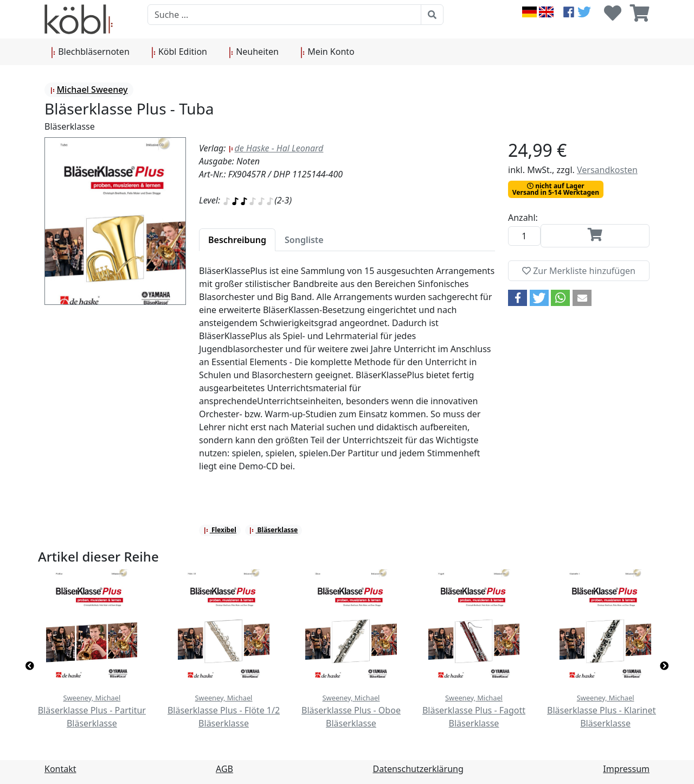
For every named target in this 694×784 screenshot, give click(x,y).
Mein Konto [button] (327, 52)
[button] (518, 298)
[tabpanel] (347, 375)
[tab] (237, 240)
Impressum (626, 769)
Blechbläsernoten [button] (90, 52)
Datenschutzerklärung (418, 769)
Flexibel (220, 530)
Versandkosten (607, 170)
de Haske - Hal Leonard (276, 148)
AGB (224, 769)
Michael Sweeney (89, 90)
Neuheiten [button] (254, 52)
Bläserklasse (273, 530)
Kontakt (60, 769)
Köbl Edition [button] (179, 52)
